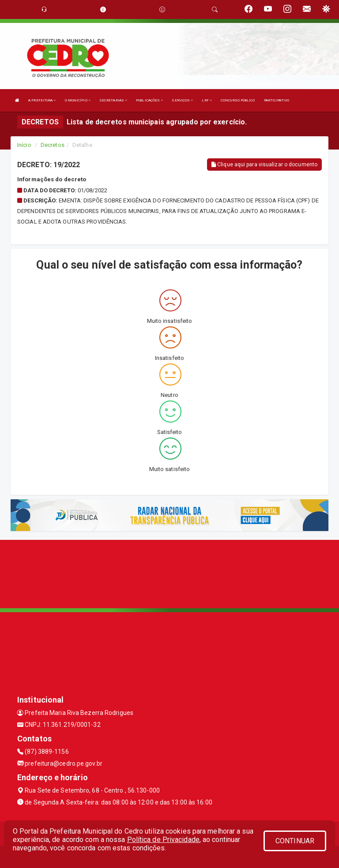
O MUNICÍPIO (78, 100)
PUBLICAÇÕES (149, 100)
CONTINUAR (295, 841)
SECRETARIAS (113, 100)
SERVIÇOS (182, 100)
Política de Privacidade (163, 840)
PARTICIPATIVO (277, 100)
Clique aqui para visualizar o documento (264, 165)
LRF (207, 100)
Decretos (53, 145)
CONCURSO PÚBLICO (238, 100)
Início (24, 145)
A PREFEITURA (42, 100)
